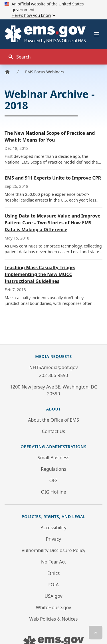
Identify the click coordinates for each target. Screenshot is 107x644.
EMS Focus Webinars (45, 72)
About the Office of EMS (53, 420)
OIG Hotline (53, 492)
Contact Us (53, 431)
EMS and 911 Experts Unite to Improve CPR (53, 178)
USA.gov (53, 596)
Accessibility (53, 528)
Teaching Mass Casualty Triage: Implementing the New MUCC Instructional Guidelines (40, 274)
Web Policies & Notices (54, 619)
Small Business (53, 458)
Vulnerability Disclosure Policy (53, 550)
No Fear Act (53, 562)
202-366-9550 (54, 375)
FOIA (53, 585)
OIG (54, 480)
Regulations (53, 469)
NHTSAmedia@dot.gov (53, 367)
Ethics (53, 573)
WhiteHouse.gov (53, 607)
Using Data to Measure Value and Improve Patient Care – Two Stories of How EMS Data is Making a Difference (53, 223)
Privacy (53, 539)
